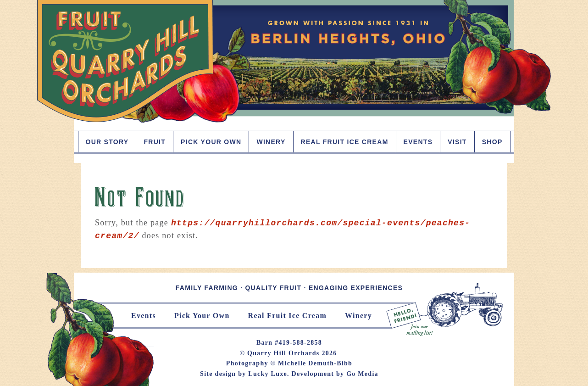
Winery (358, 316)
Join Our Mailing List (445, 310)
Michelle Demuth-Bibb (315, 363)
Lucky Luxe (268, 374)
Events (144, 316)
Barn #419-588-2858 (289, 343)
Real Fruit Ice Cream (287, 316)
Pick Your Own (202, 316)
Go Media (362, 374)
